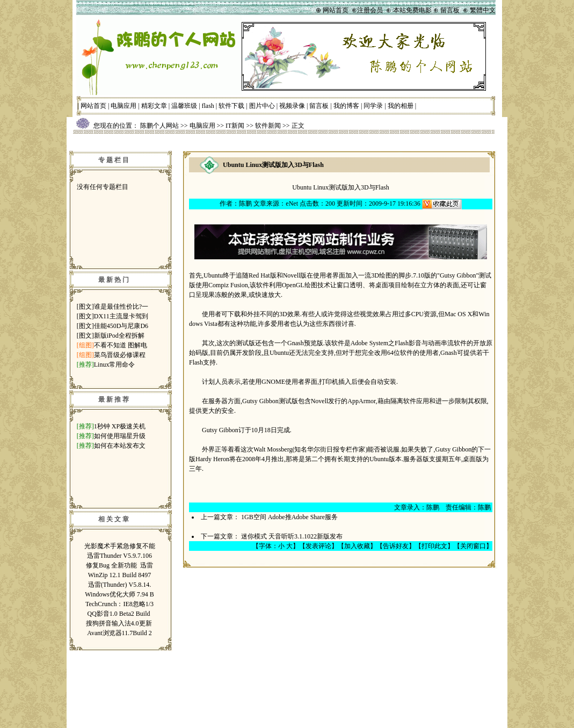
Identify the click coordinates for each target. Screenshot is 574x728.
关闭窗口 (473, 546)
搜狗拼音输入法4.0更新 (120, 623)
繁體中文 (483, 10)
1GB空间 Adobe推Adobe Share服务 (289, 517)
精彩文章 (154, 106)
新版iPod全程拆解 (119, 336)
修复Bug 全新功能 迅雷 (119, 565)
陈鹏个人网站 (159, 126)
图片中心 (262, 106)
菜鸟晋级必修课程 (120, 355)
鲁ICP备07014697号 (328, 711)
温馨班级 (184, 106)
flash (208, 106)
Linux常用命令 (115, 365)
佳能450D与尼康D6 (121, 326)
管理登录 (377, 663)
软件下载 (231, 106)
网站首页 (93, 106)
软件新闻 (268, 126)
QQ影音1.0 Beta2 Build (120, 614)
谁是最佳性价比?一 (121, 307)
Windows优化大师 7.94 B (119, 594)
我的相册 (401, 106)
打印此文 (434, 546)
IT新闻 (235, 126)
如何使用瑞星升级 (120, 436)
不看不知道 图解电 (121, 345)
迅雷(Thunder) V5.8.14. (119, 585)
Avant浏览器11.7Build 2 (119, 633)
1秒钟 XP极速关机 (120, 426)
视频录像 (292, 106)
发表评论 (318, 546)
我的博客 (346, 106)
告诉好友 (396, 546)
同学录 (373, 106)
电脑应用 (123, 106)
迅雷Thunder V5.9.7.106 (119, 556)
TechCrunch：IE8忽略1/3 (119, 604)
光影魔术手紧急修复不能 (120, 546)
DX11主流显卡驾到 (121, 316)
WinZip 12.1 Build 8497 (120, 575)
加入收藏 (357, 546)
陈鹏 (245, 203)
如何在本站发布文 (120, 446)
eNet (292, 203)
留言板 (319, 106)
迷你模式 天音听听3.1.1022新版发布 (292, 536)
